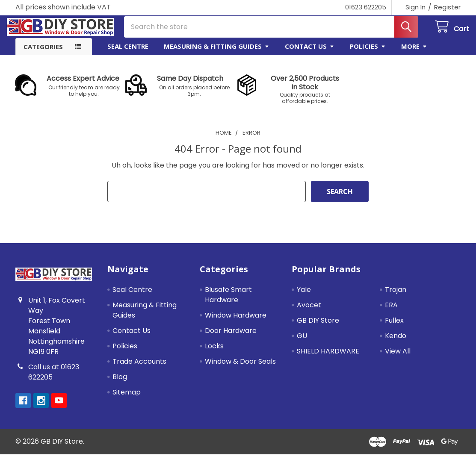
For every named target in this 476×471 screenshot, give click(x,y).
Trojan (396, 296)
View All (398, 358)
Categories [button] (43, 53)
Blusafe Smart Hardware (228, 301)
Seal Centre (128, 53)
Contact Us (310, 53)
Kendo (396, 342)
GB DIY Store (318, 327)
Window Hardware (236, 322)
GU (302, 342)
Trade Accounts (139, 368)
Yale (304, 296)
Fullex (394, 327)
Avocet (309, 311)
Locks (214, 352)
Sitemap (127, 399)
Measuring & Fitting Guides (217, 53)
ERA (391, 311)
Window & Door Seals (240, 368)
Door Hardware (231, 337)
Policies (368, 53)
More (414, 53)
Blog (120, 383)
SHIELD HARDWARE (328, 358)
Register (447, 7)
